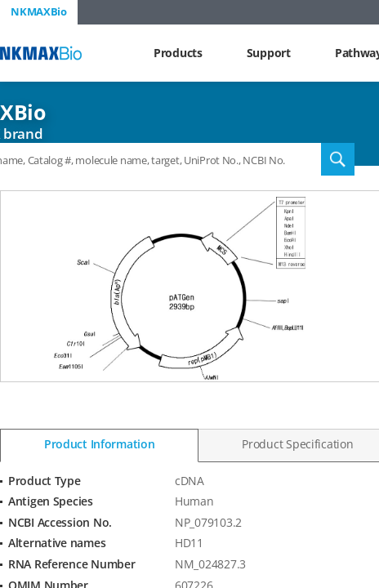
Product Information (100, 444)
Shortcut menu (0, 0)
